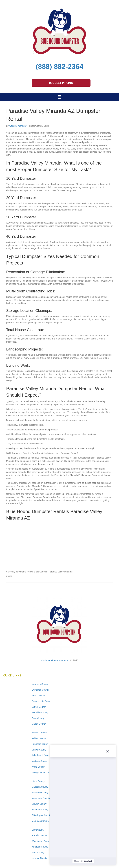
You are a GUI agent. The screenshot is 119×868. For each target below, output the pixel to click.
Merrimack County (40, 821)
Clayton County (39, 804)
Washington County (41, 841)
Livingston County (40, 690)
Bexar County (38, 695)
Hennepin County (40, 744)
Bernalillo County (40, 712)
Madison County (39, 761)
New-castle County (41, 798)
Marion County (39, 724)
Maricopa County (40, 787)
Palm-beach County (41, 755)
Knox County (38, 852)
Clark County (38, 830)
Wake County (38, 767)
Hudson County (39, 733)
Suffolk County (39, 707)
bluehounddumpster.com (55, 661)
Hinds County (38, 781)
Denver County (39, 750)
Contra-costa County (42, 701)
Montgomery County (41, 772)
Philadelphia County (41, 815)
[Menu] (59, 97)
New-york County (40, 684)
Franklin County (39, 835)
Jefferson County (40, 810)
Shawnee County (40, 793)
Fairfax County (39, 738)
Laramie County (39, 858)
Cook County (38, 718)
